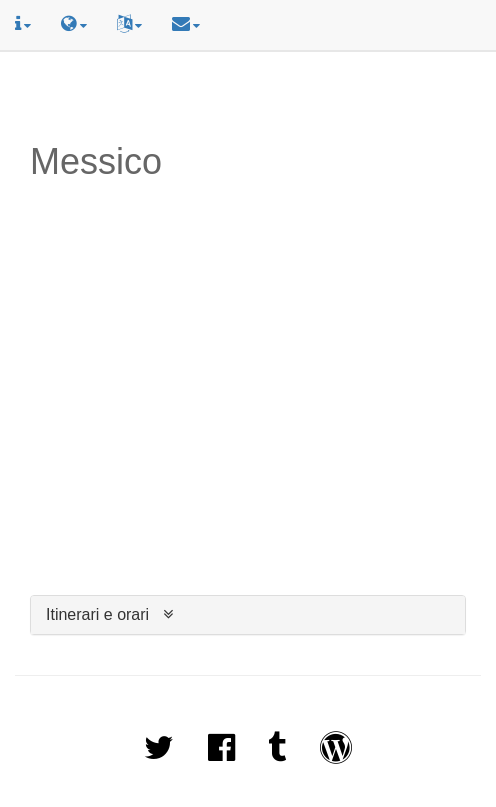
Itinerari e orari (97, 614)
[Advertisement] (248, 97)
